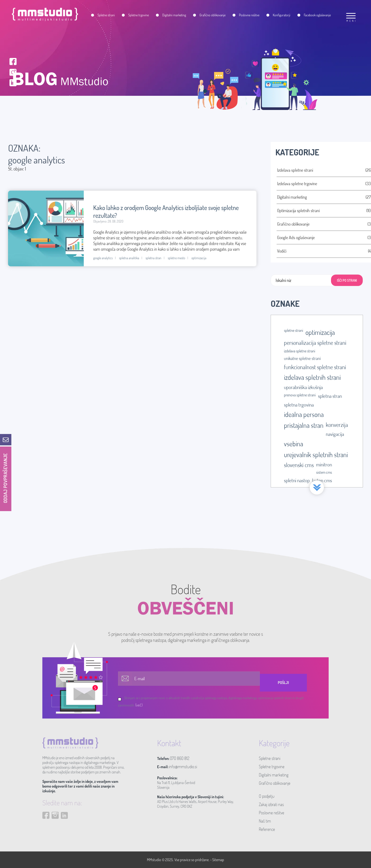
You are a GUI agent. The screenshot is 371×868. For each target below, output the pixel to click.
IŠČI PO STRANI (347, 280)
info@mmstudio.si (183, 767)
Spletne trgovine (272, 767)
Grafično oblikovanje (275, 783)
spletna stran (153, 258)
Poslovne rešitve (272, 813)
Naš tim (265, 821)
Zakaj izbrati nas (271, 804)
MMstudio (154, 860)
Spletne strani (270, 758)
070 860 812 (180, 758)
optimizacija (199, 258)
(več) (139, 705)
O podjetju (267, 796)
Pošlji (283, 683)
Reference (267, 829)
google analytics (103, 258)
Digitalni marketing (274, 775)
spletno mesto (176, 258)
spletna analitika (129, 258)
